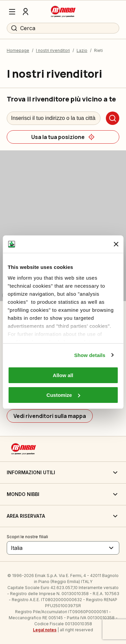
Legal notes (45, 630)
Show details (90, 355)
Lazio (82, 50)
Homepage (18, 50)
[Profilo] (26, 12)
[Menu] (12, 12)
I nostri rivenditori (53, 50)
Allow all (63, 375)
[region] (63, 226)
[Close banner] (116, 244)
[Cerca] (113, 118)
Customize (63, 395)
